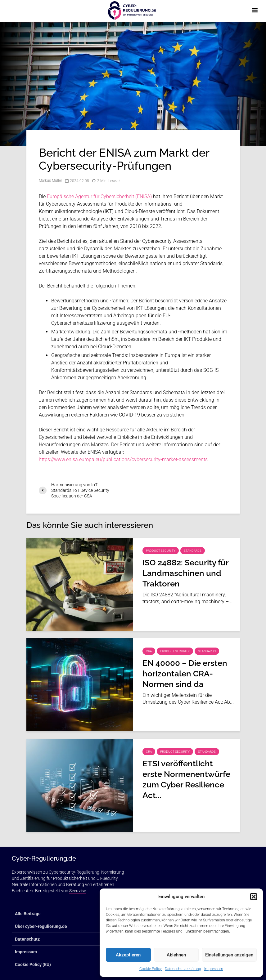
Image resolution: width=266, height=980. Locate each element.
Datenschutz (27, 939)
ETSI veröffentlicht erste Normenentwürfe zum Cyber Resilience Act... (186, 779)
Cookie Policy (151, 969)
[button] (254, 897)
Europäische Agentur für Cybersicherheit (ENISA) (99, 196)
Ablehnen (176, 955)
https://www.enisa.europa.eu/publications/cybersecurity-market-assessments (123, 459)
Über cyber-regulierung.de (41, 926)
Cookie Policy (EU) (33, 964)
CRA (149, 651)
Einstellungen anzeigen (229, 955)
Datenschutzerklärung (183, 969)
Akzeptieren (128, 955)
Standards (193, 551)
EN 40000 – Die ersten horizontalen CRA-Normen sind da (185, 674)
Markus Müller (50, 181)
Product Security (161, 551)
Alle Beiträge (28, 914)
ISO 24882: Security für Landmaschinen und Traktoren (185, 573)
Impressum (214, 969)
